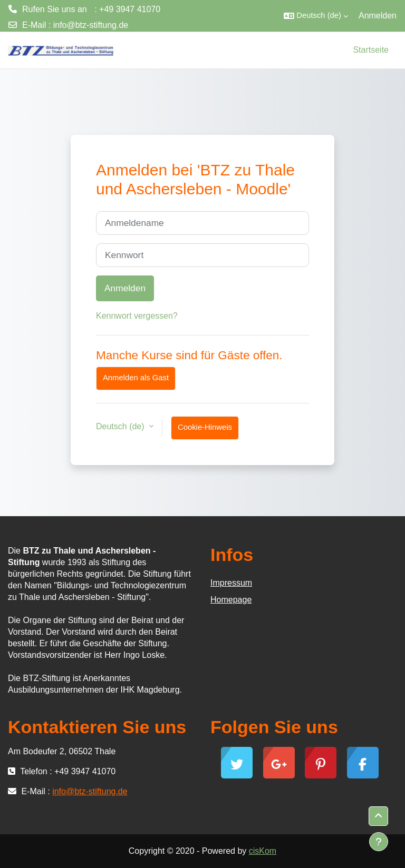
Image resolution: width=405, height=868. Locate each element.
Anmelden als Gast (136, 378)
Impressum (231, 583)
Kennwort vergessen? (137, 316)
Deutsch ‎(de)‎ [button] (121, 426)
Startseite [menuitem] (371, 50)
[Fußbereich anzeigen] (379, 842)
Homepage (231, 600)
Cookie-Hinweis (205, 427)
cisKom (263, 851)
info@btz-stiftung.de (91, 25)
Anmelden (378, 16)
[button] (316, 16)
